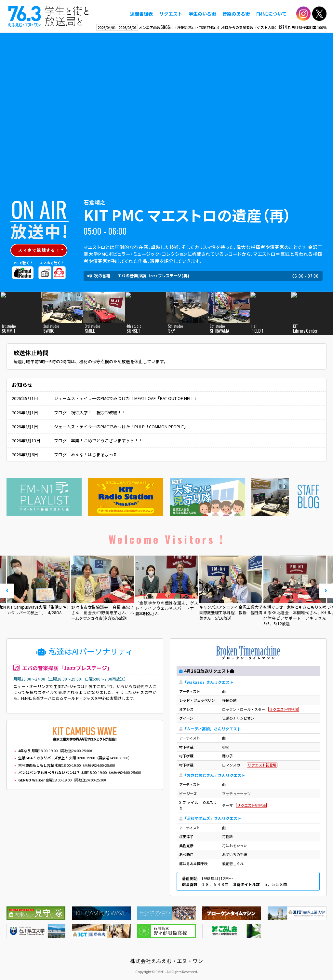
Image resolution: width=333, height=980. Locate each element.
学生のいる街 (202, 14)
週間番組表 (141, 14)
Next (326, 591)
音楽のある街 (236, 14)
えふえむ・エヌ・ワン (48, 16)
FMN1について (271, 14)
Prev (7, 591)
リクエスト (171, 14)
